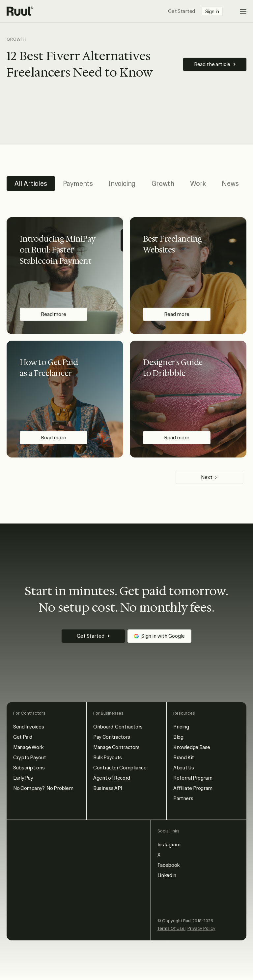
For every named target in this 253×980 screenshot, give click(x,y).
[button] (239, 11)
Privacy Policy (201, 928)
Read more (54, 314)
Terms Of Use (171, 928)
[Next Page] (209, 477)
